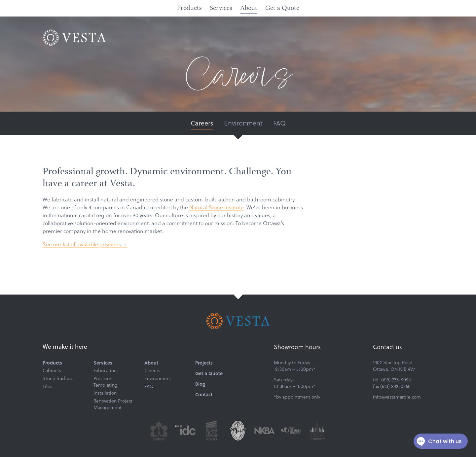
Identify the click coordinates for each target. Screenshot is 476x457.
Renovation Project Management (113, 404)
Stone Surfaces (58, 378)
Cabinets (52, 370)
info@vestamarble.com (397, 397)
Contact (204, 394)
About (249, 8)
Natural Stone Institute (217, 207)
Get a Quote (282, 8)
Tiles (47, 386)
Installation (105, 393)
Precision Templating (105, 382)
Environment (243, 123)
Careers (202, 123)
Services (221, 8)
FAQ (279, 123)
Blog (200, 384)
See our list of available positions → (85, 244)
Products (189, 8)
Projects (204, 363)
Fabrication (105, 370)
